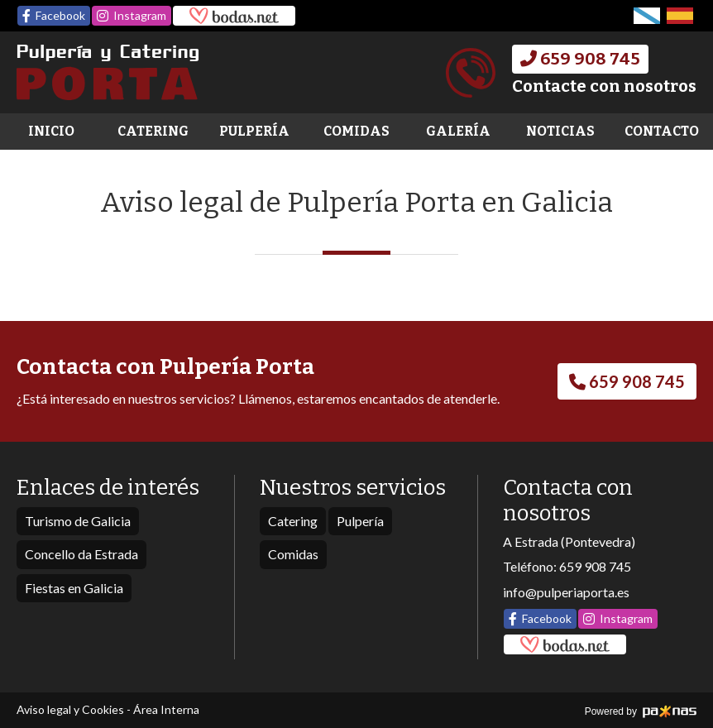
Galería (458, 131)
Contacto (662, 131)
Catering (153, 131)
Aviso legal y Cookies (70, 709)
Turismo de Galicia (78, 521)
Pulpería (254, 131)
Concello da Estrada (81, 554)
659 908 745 (595, 566)
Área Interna (166, 709)
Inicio (51, 131)
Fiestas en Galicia (74, 588)
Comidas (356, 131)
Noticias (560, 131)
